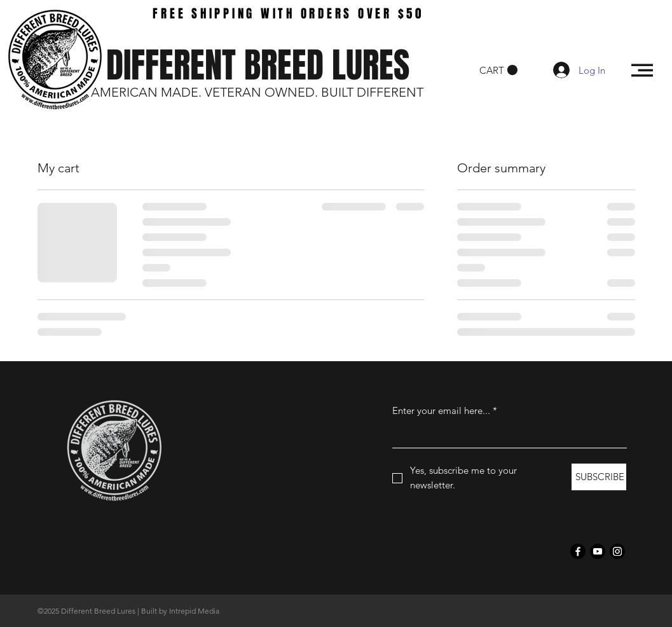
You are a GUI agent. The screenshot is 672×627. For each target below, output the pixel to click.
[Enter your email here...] (506, 435)
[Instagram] (617, 551)
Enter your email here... (445, 410)
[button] (498, 70)
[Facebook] (578, 551)
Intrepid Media (194, 611)
